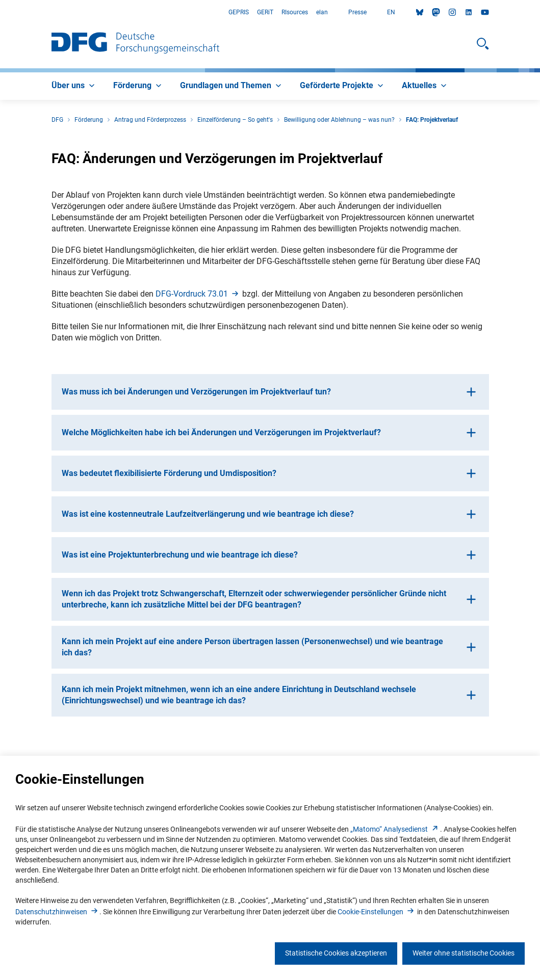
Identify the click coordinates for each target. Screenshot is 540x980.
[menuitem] (74, 86)
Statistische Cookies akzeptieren (336, 953)
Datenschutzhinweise (57, 912)
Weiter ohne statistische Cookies (464, 953)
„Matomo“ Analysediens (395, 829)
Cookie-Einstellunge (377, 912)
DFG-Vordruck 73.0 (198, 294)
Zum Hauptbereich (0, 12)
